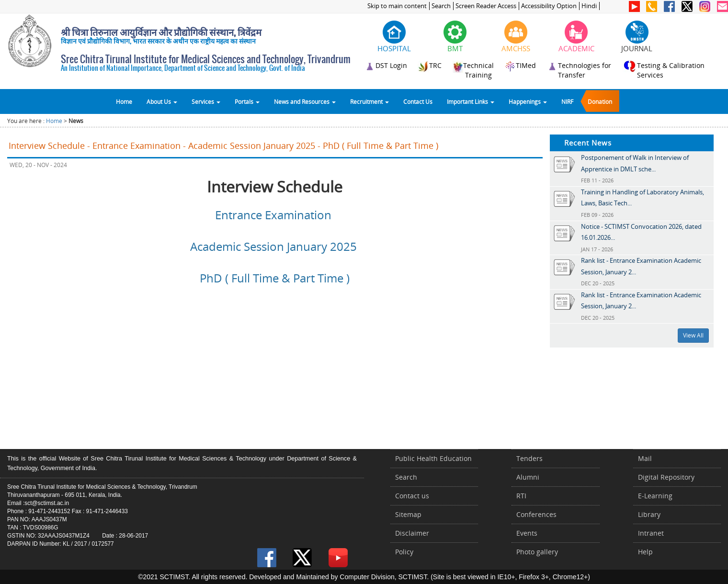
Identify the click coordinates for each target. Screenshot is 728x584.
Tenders (529, 458)
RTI (521, 496)
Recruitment (370, 101)
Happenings (528, 101)
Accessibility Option (549, 6)
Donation (600, 101)
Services (206, 101)
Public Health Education (433, 458)
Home (124, 101)
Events (527, 533)
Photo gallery (537, 552)
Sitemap (408, 514)
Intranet (651, 533)
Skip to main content (397, 6)
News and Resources (305, 101)
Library (649, 514)
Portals (247, 101)
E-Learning (655, 496)
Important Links (471, 101)
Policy (404, 552)
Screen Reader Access (486, 6)
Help (645, 552)
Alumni (528, 477)
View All (693, 335)
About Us (162, 101)
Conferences (536, 514)
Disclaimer (412, 533)
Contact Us (418, 101)
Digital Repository (666, 477)
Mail (645, 458)
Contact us (412, 496)
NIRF (567, 101)
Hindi (589, 6)
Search (441, 6)
